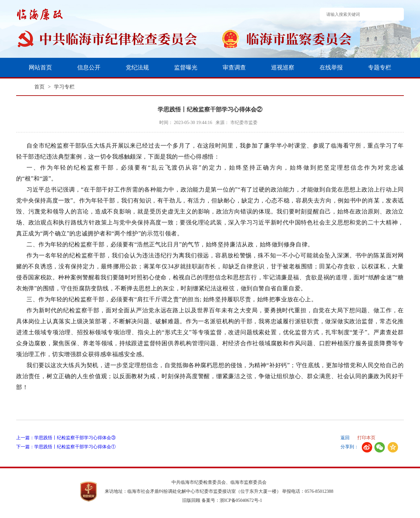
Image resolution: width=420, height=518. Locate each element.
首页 (39, 87)
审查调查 (234, 67)
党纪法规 (137, 67)
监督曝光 (186, 67)
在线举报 (331, 67)
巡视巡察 (283, 67)
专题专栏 (380, 67)
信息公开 (89, 67)
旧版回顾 (191, 500)
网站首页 (40, 67)
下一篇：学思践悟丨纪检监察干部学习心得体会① (66, 447)
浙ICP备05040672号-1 (241, 500)
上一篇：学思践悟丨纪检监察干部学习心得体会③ (66, 438)
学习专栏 (64, 87)
